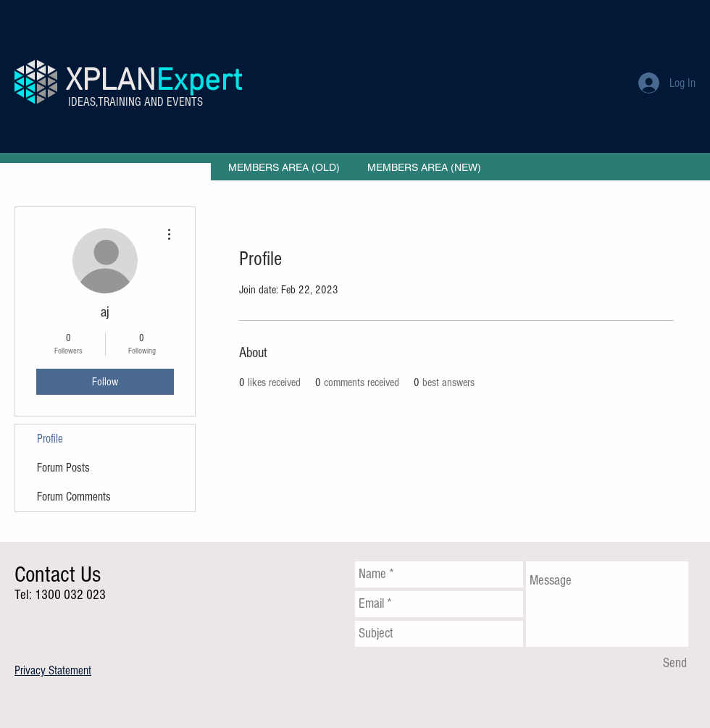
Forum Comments (74, 497)
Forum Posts (63, 468)
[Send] (675, 664)
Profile (50, 439)
